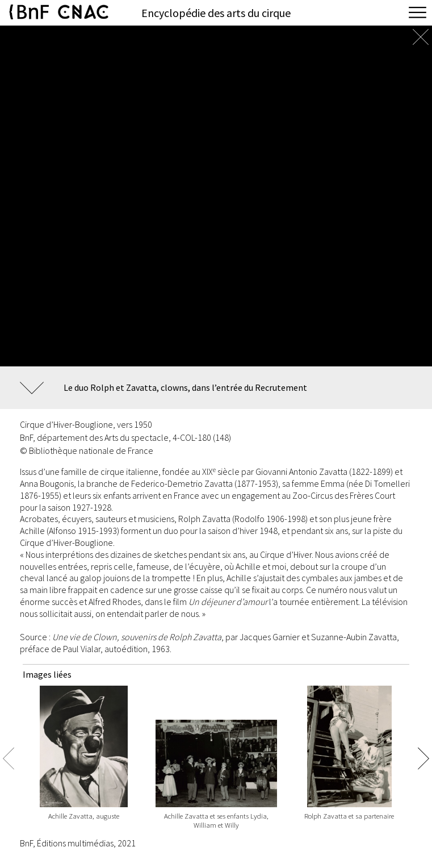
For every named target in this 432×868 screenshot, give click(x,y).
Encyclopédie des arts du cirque (216, 13)
